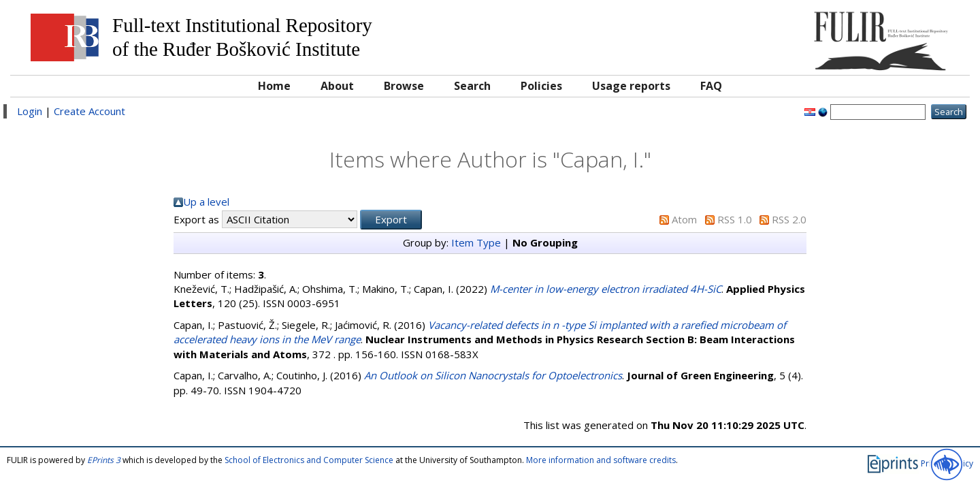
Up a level (206, 202)
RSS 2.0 (789, 219)
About (337, 86)
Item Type (476, 242)
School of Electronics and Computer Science (309, 460)
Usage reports (631, 86)
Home (274, 86)
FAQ (711, 86)
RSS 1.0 (735, 219)
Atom (684, 219)
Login (30, 111)
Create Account (89, 111)
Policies (541, 86)
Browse (404, 86)
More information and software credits (601, 460)
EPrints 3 (104, 460)
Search (472, 86)
